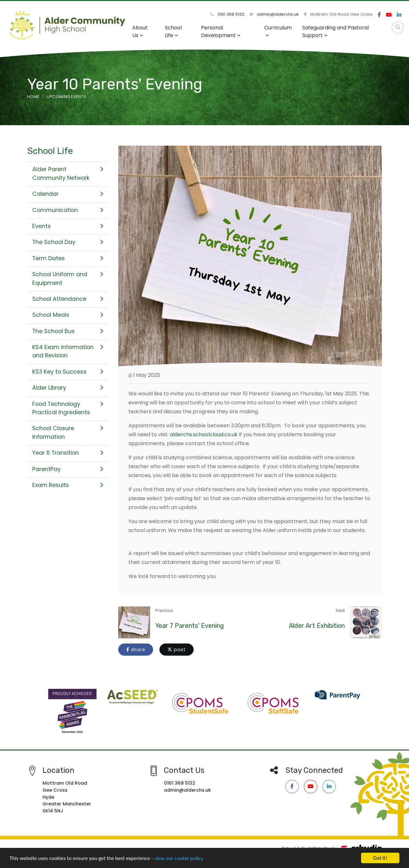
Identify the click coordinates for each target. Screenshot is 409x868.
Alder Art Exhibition (317, 626)
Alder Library (68, 388)
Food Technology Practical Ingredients (68, 408)
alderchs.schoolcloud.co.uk (204, 434)
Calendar (68, 194)
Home (33, 97)
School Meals (68, 315)
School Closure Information (68, 432)
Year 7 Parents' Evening (190, 626)
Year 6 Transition (68, 453)
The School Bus (68, 331)
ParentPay (68, 469)
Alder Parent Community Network (68, 173)
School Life (173, 31)
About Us (140, 31)
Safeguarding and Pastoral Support (336, 31)
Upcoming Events (66, 97)
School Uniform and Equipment (68, 278)
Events (68, 226)
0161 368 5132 (227, 14)
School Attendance (68, 299)
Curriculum (278, 31)
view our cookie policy (179, 861)
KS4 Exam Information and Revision (68, 351)
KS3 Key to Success (68, 372)
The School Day (68, 242)
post (177, 650)
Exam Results (68, 485)
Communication (68, 210)
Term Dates (68, 258)
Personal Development (221, 31)
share (136, 650)
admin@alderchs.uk (274, 14)
